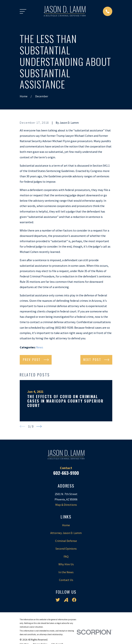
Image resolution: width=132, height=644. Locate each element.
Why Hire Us (66, 564)
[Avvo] (66, 600)
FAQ (66, 556)
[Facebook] (74, 600)
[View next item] (39, 426)
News (40, 347)
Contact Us (66, 580)
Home (66, 525)
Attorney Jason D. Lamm (66, 533)
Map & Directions (66, 505)
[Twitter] (58, 600)
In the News (66, 572)
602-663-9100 (66, 473)
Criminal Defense (66, 541)
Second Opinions (66, 549)
